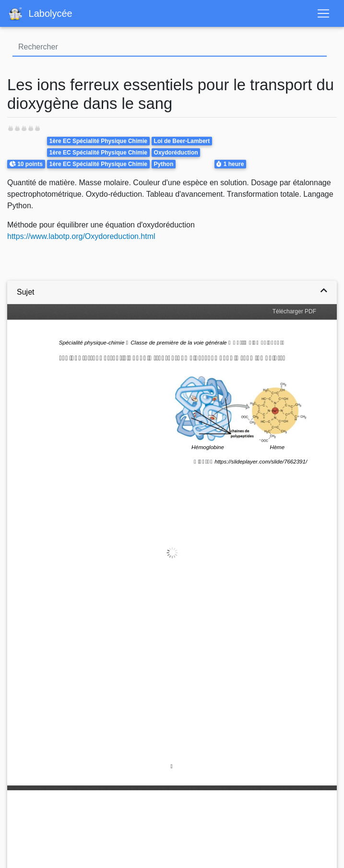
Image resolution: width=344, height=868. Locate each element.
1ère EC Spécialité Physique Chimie (98, 141)
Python (164, 164)
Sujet (25, 292)
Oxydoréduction (176, 153)
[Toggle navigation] (323, 13)
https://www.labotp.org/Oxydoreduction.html (81, 236)
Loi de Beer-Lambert (182, 141)
